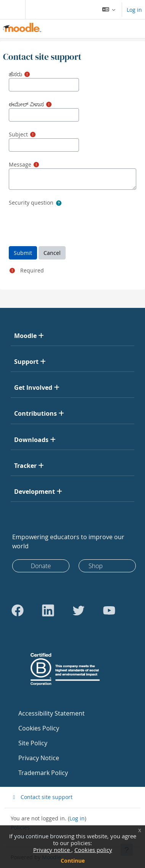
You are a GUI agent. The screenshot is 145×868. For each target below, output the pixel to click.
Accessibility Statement (52, 713)
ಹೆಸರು (15, 74)
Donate (41, 566)
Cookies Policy (39, 728)
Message (20, 164)
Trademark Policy (43, 773)
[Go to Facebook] (18, 610)
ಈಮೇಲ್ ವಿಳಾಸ (26, 104)
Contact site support (42, 797)
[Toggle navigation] (11, 10)
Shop (96, 566)
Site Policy (33, 743)
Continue (73, 861)
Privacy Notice (39, 758)
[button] (109, 10)
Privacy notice (52, 850)
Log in (134, 10)
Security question (31, 203)
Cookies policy (93, 850)
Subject (18, 134)
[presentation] (67, 222)
